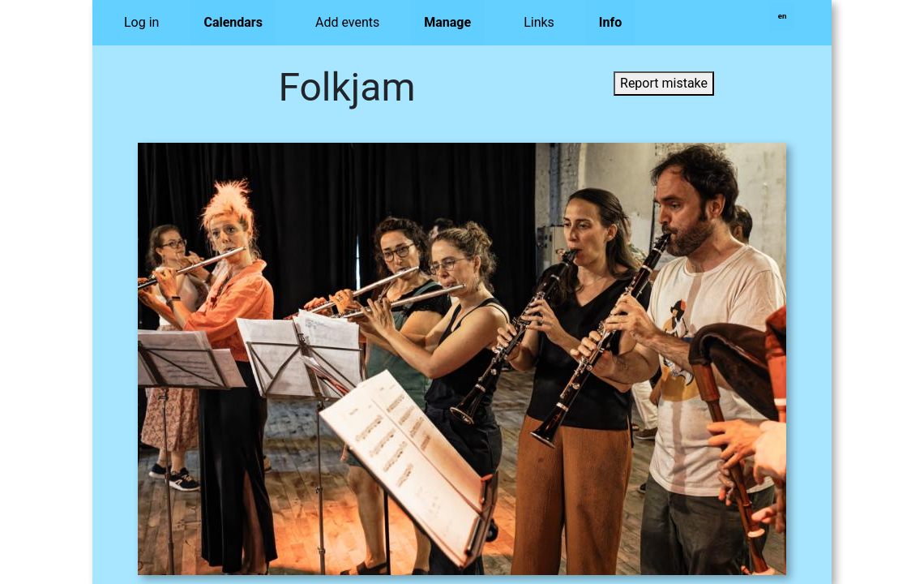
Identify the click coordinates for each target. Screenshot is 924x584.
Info (610, 22)
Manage (447, 22)
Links (539, 22)
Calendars (233, 22)
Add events (347, 22)
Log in (141, 22)
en (783, 16)
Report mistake (664, 83)
